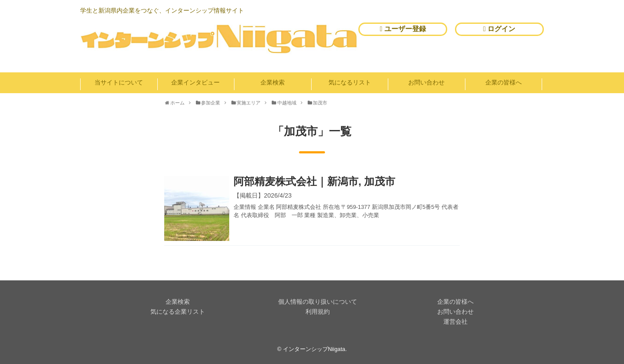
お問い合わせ (426, 82)
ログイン (499, 29)
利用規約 (318, 312)
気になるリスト (350, 82)
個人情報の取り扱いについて (318, 302)
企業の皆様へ (504, 82)
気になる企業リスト (178, 312)
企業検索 (273, 82)
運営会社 (455, 322)
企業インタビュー (195, 82)
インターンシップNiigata (314, 349)
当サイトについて (119, 82)
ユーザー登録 (403, 29)
